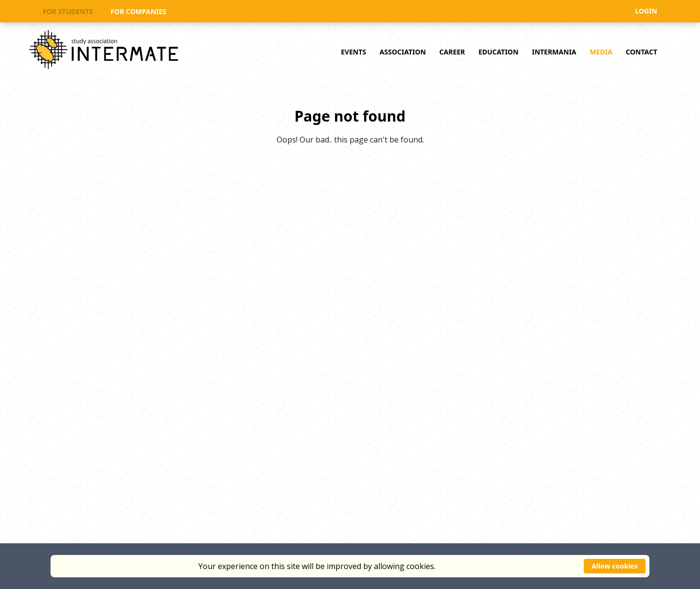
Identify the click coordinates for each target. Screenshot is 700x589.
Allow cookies (615, 566)
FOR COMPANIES (138, 12)
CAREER (452, 52)
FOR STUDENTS (68, 12)
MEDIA (601, 52)
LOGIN (646, 11)
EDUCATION (498, 52)
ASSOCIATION (403, 52)
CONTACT (641, 52)
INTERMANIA (554, 52)
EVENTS (353, 52)
